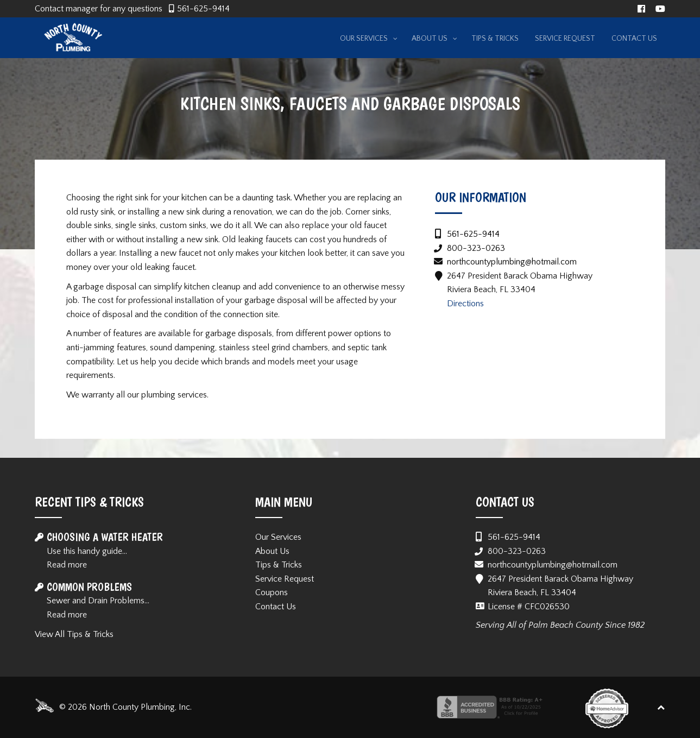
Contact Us (276, 607)
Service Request (285, 579)
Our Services (278, 537)
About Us (272, 551)
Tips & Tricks (279, 565)
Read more (67, 565)
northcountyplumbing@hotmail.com (512, 262)
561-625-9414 (203, 9)
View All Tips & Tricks (74, 634)
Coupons (272, 592)
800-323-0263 (476, 248)
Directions (465, 304)
